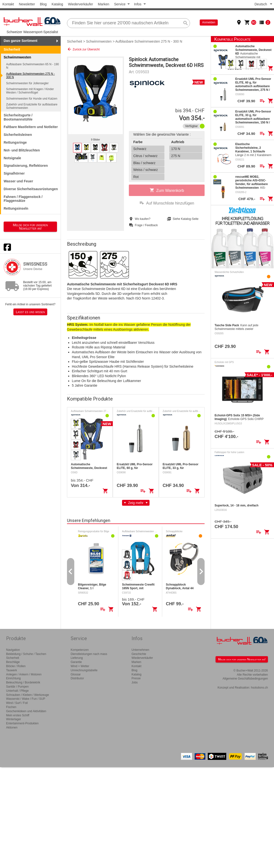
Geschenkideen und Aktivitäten (26, 711)
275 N (176, 156)
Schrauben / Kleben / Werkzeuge (28, 695)
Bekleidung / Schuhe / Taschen (26, 654)
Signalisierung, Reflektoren (26, 166)
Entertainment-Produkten (22, 723)
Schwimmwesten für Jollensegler (27, 83)
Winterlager (14, 719)
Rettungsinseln (16, 208)
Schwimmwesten (99, 41)
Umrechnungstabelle (84, 670)
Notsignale (12, 158)
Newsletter (27, 4)
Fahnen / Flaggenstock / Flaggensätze (23, 199)
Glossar (76, 674)
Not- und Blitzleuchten (22, 150)
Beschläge (13, 662)
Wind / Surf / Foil (17, 703)
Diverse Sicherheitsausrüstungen (31, 189)
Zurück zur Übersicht (83, 49)
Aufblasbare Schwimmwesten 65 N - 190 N (33, 66)
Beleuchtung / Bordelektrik (23, 682)
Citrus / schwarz (145, 156)
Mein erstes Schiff (18, 715)
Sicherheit (12, 49)
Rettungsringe (15, 142)
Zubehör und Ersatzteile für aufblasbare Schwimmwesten (32, 106)
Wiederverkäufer (80, 4)
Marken (104, 4)
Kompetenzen (80, 650)
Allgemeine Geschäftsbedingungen (245, 679)
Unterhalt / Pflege (17, 691)
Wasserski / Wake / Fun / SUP (26, 699)
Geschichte (139, 654)
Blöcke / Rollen (16, 666)
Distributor (77, 678)
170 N (176, 149)
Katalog (57, 4)
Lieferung (77, 658)
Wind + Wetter (80, 666)
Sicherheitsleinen (18, 135)
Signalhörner (14, 173)
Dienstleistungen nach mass (89, 654)
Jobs (135, 682)
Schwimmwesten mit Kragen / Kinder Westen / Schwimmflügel (30, 91)
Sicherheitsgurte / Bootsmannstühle (18, 117)
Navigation (13, 650)
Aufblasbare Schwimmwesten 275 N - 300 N (30, 75)
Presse (136, 678)
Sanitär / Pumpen (17, 687)
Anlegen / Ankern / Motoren (24, 674)
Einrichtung (13, 678)
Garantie (76, 662)
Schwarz (140, 149)
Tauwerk (12, 670)
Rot (136, 177)
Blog (43, 4)
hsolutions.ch (259, 688)
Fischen (11, 707)
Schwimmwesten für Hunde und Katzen (32, 99)
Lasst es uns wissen (30, 312)
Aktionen (12, 728)
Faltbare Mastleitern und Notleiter (31, 127)
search (186, 23)
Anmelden (209, 22)
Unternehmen (140, 650)
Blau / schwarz (144, 163)
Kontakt (8, 4)
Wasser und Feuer (18, 181)
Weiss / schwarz (146, 170)
